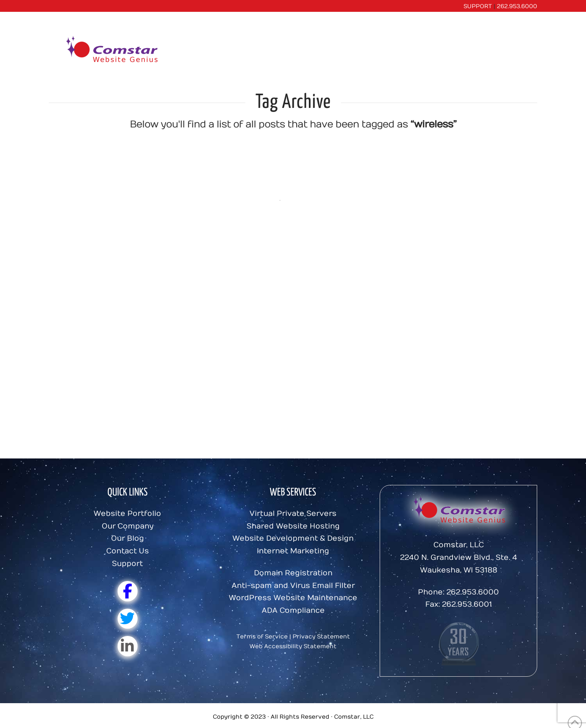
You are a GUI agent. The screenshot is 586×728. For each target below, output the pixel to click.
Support (127, 564)
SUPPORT (478, 6)
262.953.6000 (517, 6)
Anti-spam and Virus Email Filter (293, 586)
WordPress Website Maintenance (293, 598)
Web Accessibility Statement (293, 646)
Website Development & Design (293, 538)
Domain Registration (293, 573)
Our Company (128, 526)
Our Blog (128, 538)
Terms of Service (262, 637)
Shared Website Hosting (293, 526)
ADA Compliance (293, 611)
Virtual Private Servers (293, 514)
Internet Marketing (293, 551)
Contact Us (128, 551)
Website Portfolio (127, 514)
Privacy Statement (321, 637)
